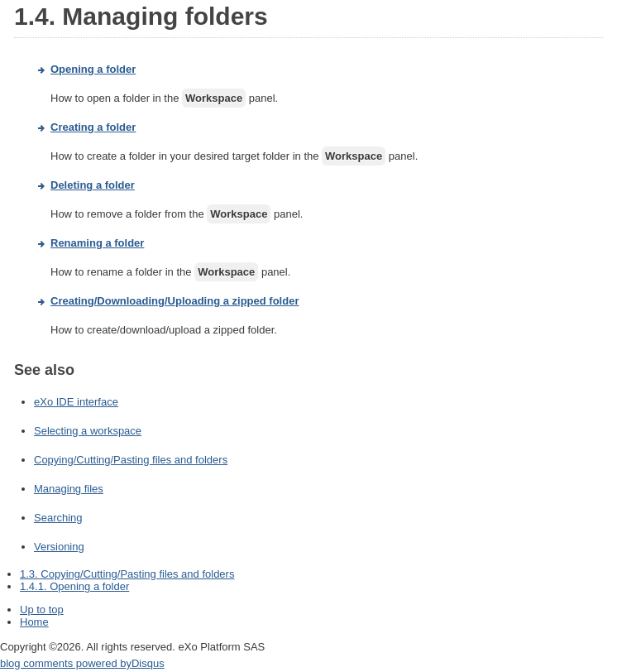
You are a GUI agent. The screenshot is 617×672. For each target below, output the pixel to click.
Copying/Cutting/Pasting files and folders (131, 460)
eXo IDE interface (76, 402)
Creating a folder (93, 127)
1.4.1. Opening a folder (74, 586)
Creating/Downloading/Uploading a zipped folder (175, 301)
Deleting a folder (93, 185)
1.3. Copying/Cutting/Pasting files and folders (127, 574)
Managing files (69, 489)
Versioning (59, 547)
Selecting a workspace (88, 431)
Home (34, 622)
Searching (58, 518)
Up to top (42, 610)
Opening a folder (93, 69)
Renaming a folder (97, 243)
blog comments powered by (82, 663)
